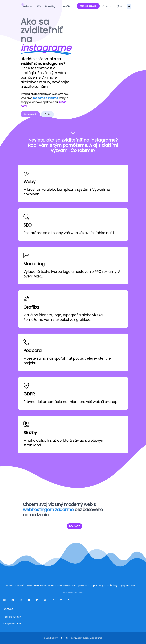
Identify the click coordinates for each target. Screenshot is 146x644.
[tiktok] (54, 601)
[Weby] (28, 6)
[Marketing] (52, 6)
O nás (47, 114)
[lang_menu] (131, 6)
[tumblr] (62, 601)
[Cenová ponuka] (88, 6)
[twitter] (45, 601)
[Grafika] (69, 6)
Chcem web (30, 114)
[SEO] (39, 6)
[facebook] (13, 601)
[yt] (29, 601)
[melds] (70, 601)
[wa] (21, 601)
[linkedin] (37, 601)
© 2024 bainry (51, 638)
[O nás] (107, 6)
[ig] (119, 6)
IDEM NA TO (75, 526)
